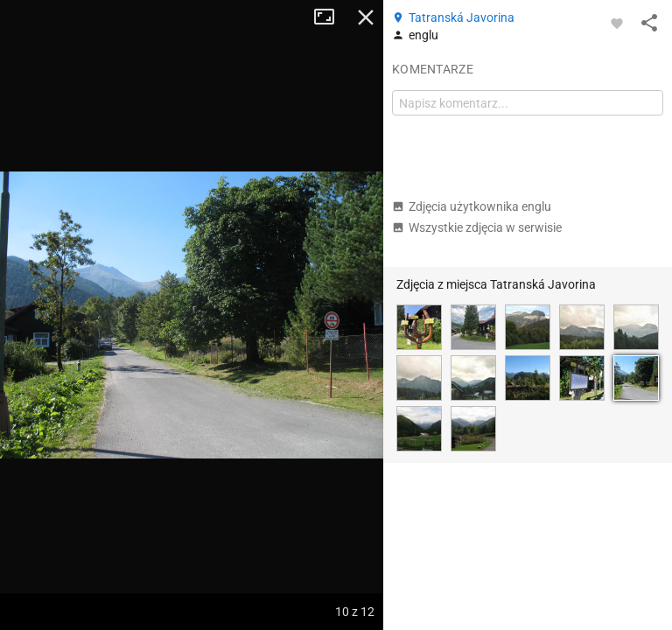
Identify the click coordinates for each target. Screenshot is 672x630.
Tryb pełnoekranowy (331, 17)
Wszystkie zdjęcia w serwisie (477, 227)
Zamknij (366, 17)
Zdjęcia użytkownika (472, 206)
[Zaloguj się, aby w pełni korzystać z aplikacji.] (617, 23)
